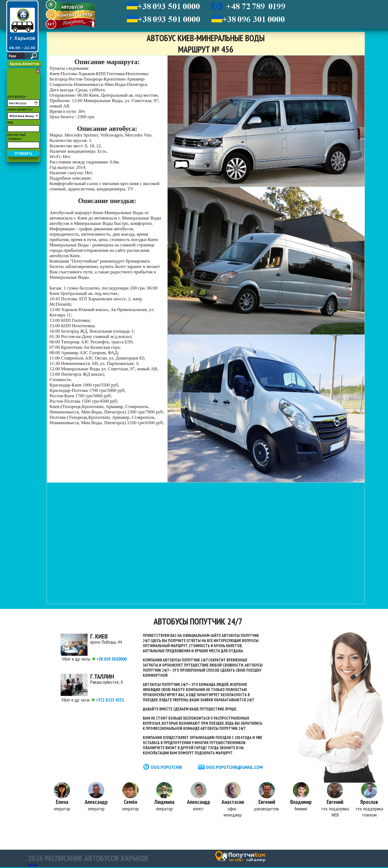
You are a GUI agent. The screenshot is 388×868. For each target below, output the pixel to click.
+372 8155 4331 (108, 700)
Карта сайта (33, 866)
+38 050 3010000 (109, 659)
